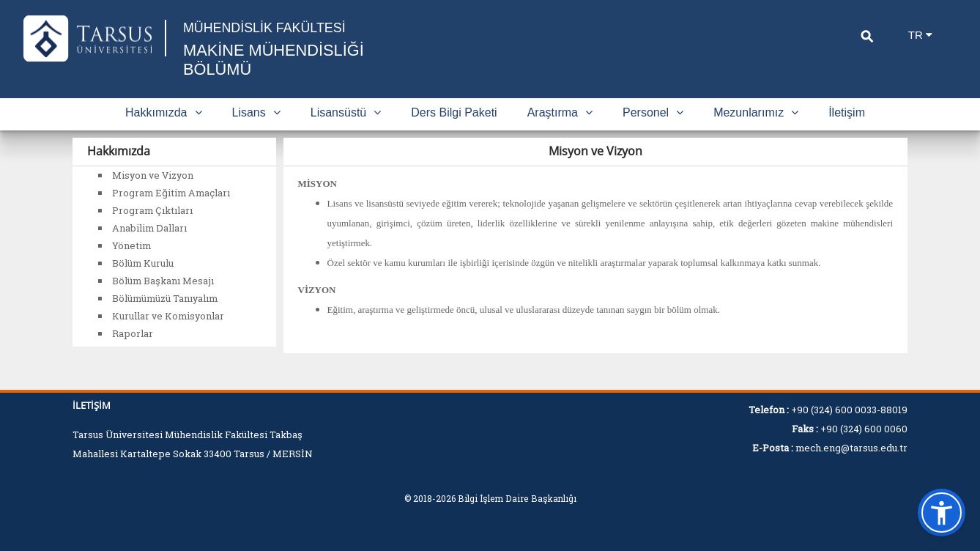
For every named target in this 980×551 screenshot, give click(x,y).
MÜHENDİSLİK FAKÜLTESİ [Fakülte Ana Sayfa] (265, 28)
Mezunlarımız (756, 112)
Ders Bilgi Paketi (454, 112)
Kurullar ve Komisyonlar (168, 316)
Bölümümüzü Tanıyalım (165, 298)
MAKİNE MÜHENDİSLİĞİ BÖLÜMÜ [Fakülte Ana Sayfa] (274, 60)
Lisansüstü (346, 112)
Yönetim (131, 245)
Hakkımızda (163, 112)
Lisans (256, 112)
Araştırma (560, 112)
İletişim (847, 112)
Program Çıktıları (152, 210)
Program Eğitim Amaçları (171, 193)
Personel (653, 112)
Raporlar (133, 333)
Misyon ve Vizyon (153, 175)
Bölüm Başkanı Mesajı (163, 281)
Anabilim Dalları (149, 228)
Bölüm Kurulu (143, 263)
